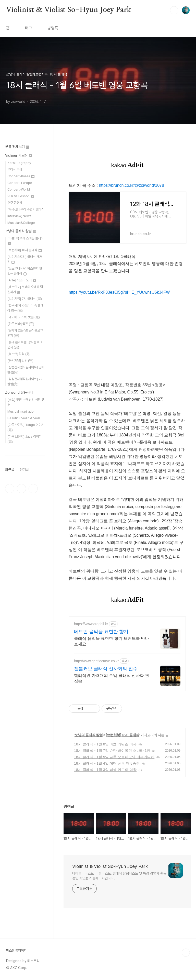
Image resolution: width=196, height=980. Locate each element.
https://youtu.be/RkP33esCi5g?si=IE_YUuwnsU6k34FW (119, 292)
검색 (174, 10)
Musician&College (21, 223)
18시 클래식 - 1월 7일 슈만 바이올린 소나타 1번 (112, 751)
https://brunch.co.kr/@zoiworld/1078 (131, 185)
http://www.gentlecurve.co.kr (96, 661)
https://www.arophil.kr (91, 624)
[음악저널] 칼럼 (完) (20, 361)
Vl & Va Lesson (21, 196)
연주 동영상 (15, 203)
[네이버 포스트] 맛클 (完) (24, 317)
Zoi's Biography (19, 163)
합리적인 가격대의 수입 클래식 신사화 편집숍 (112, 678)
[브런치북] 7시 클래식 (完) (25, 299)
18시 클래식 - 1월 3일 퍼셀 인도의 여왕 (105, 770)
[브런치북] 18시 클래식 (123, 735)
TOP (186, 953)
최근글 (10, 470)
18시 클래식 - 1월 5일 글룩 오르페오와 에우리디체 (114, 757)
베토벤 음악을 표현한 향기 (101, 632)
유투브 (33, 489)
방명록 (53, 28)
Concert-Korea (21, 176)
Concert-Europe (20, 183)
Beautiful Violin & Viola (24, 418)
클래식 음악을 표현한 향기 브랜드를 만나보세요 (112, 641)
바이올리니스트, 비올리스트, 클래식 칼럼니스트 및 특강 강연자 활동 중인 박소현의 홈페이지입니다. (119, 876)
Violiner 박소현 (19, 156)
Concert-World (19, 189)
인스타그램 (21, 489)
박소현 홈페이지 (16, 950)
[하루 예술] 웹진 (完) (21, 324)
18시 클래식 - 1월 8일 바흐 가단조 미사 (105, 744)
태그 (29, 28)
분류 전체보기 (17, 147)
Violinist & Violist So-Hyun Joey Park (69, 10)
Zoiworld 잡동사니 (19, 392)
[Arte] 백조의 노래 (22, 280)
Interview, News (19, 216)
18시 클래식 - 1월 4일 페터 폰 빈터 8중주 (107, 763)
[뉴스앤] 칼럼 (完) (19, 354)
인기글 (24, 470)
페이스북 (10, 489)
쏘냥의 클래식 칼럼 (89, 735)
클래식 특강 (15, 169)
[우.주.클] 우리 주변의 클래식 (26, 209)
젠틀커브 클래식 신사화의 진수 (106, 669)
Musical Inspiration (21, 411)
